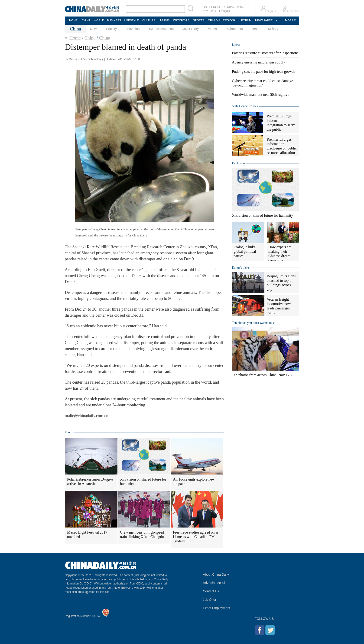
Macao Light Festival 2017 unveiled (87, 534)
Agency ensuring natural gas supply (258, 62)
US (205, 7)
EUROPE (215, 7)
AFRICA (229, 7)
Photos (212, 29)
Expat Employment (217, 608)
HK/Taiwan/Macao (161, 29)
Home (75, 38)
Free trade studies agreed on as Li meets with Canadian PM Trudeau (196, 537)
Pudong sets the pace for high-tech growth (263, 71)
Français (224, 11)
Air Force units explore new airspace (194, 481)
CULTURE (149, 20)
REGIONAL (230, 20)
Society (111, 29)
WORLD (99, 20)
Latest (236, 45)
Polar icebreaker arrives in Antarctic (90, 481)
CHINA (86, 20)
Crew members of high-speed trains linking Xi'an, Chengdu (142, 534)
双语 (214, 11)
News (94, 29)
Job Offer (210, 600)
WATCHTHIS (181, 20)
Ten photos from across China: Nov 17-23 (263, 375)
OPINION (214, 20)
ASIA (239, 7)
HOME (73, 20)
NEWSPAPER (264, 20)
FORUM (246, 20)
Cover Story (190, 29)
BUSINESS (114, 20)
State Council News (245, 106)
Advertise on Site (215, 583)
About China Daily (216, 574)
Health (255, 29)
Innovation (132, 29)
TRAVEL (165, 20)
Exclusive (238, 163)
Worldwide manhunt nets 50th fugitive (261, 95)
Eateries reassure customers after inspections (265, 53)
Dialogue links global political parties (245, 251)
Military (273, 29)
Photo (69, 432)
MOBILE (290, 20)
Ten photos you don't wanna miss (253, 323)
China (90, 38)
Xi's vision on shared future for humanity (143, 481)
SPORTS (199, 20)
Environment (234, 29)
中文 (206, 11)
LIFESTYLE (131, 20)
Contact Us (211, 591)
